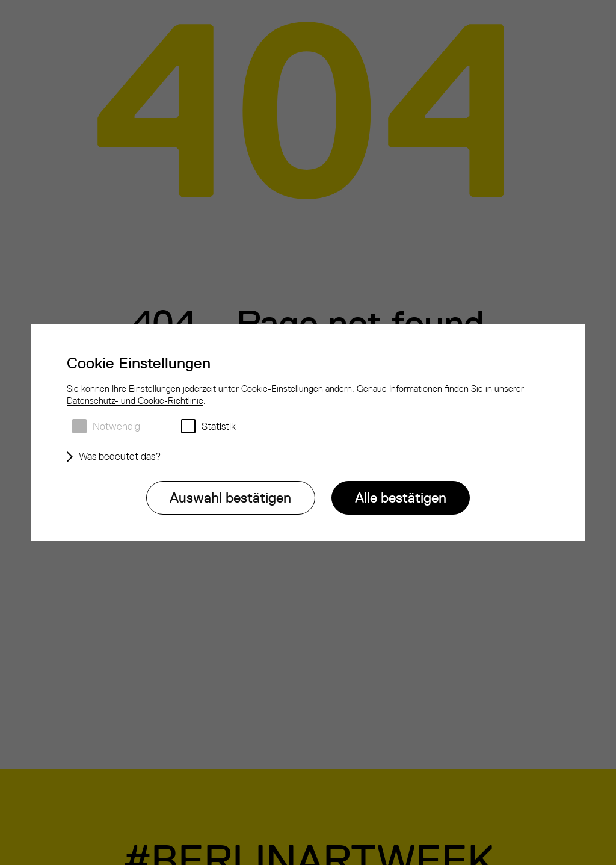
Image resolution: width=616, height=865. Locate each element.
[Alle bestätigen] (401, 498)
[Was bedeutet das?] (117, 457)
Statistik (219, 426)
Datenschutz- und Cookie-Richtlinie (135, 401)
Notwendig (116, 426)
